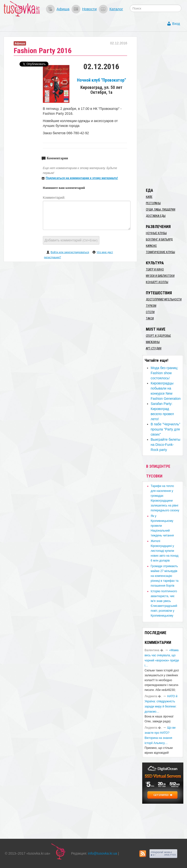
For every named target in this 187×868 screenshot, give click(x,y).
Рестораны (153, 203)
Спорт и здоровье (158, 336)
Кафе (149, 197)
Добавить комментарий (71, 240)
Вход (176, 24)
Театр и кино (155, 269)
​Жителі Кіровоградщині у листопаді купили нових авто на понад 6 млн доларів (165, 551)
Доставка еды (156, 216)
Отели (150, 312)
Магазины (153, 342)
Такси (150, 318)
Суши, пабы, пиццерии (161, 210)
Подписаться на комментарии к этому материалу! (82, 178)
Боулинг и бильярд (159, 239)
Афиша (63, 9)
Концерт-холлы (157, 282)
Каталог (116, 9)
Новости (89, 9)
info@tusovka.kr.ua (103, 853)
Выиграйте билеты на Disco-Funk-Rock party (165, 445)
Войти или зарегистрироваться (70, 252)
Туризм (151, 306)
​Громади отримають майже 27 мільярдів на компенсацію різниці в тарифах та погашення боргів (165, 576)
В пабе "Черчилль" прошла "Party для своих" (165, 429)
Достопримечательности (164, 299)
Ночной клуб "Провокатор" (101, 80)
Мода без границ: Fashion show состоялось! (164, 373)
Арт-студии (154, 348)
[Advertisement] (165, 110)
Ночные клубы (156, 233)
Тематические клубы (160, 252)
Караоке (151, 246)
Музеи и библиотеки (160, 276)
